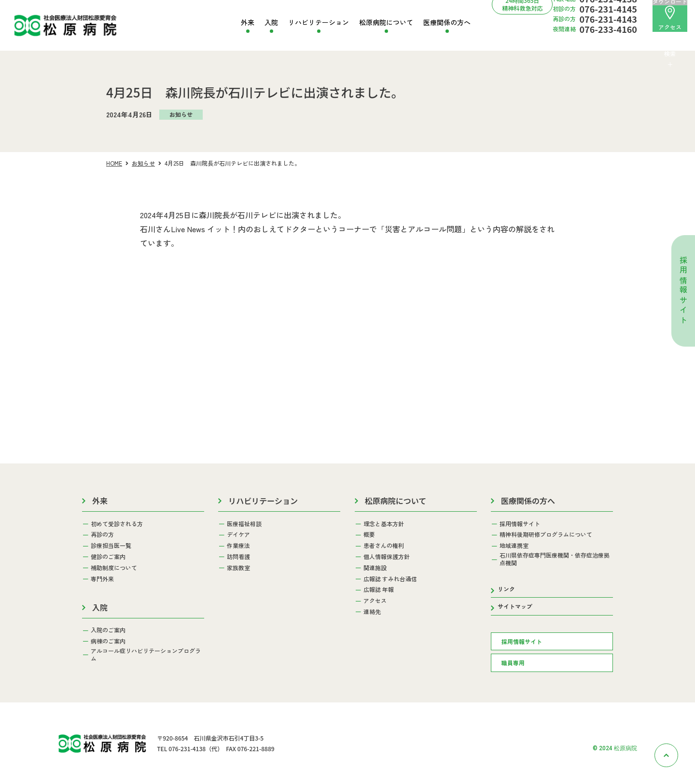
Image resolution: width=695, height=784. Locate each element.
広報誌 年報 (379, 589)
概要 (369, 534)
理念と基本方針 (384, 524)
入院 (271, 22)
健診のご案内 (108, 557)
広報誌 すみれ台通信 (390, 579)
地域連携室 (514, 546)
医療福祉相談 (244, 524)
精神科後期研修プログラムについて (546, 534)
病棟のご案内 (108, 641)
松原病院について (386, 22)
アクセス (670, 18)
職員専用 (513, 663)
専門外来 (102, 579)
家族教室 (238, 568)
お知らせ (143, 163)
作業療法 (238, 546)
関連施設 (375, 568)
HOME (114, 163)
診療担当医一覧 (111, 546)
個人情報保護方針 (387, 557)
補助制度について (114, 568)
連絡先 (372, 612)
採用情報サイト (683, 291)
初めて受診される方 (117, 524)
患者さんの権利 (384, 546)
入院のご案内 (108, 630)
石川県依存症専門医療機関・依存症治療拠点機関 (555, 559)
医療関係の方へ (447, 22)
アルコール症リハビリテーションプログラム (146, 654)
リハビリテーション (319, 22)
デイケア (238, 534)
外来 (248, 22)
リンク (506, 589)
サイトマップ (515, 606)
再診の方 (102, 534)
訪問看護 (238, 557)
